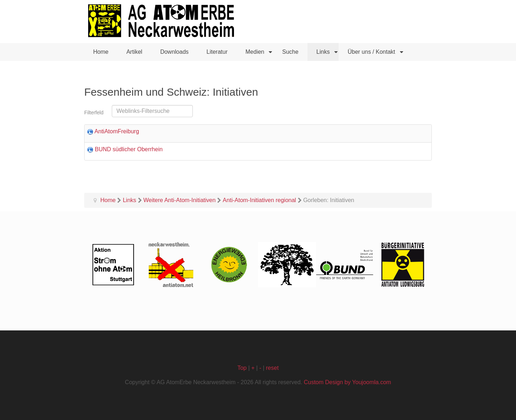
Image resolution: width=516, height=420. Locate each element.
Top (242, 368)
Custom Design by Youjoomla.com (348, 382)
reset (272, 368)
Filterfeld (95, 113)
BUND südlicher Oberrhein (128, 149)
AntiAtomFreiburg (117, 131)
